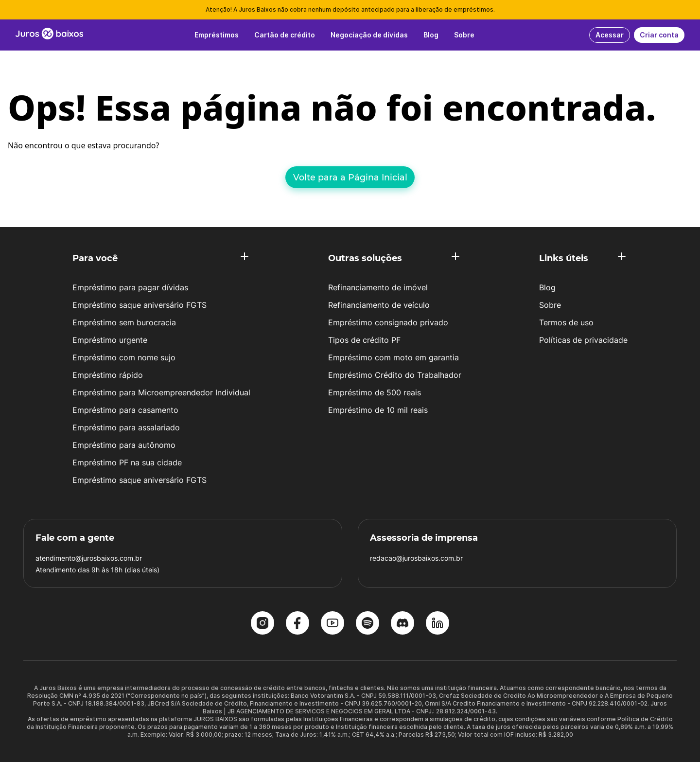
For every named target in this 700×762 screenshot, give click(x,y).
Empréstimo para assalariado (126, 427)
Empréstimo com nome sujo (124, 357)
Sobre (550, 305)
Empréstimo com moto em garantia (394, 357)
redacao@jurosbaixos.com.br (416, 558)
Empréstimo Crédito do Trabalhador (395, 375)
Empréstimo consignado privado (388, 322)
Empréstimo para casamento (125, 410)
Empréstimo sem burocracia (124, 322)
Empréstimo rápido (108, 375)
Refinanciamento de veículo (379, 305)
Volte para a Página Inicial (350, 177)
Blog (547, 287)
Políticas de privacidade (583, 340)
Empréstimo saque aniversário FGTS (140, 305)
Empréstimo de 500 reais (375, 392)
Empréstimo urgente (110, 340)
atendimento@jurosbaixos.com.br (89, 558)
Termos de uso (566, 322)
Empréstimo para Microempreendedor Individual (161, 392)
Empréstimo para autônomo (124, 445)
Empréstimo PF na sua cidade (127, 462)
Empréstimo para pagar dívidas (130, 287)
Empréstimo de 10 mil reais (378, 410)
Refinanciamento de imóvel (378, 287)
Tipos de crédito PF (364, 340)
